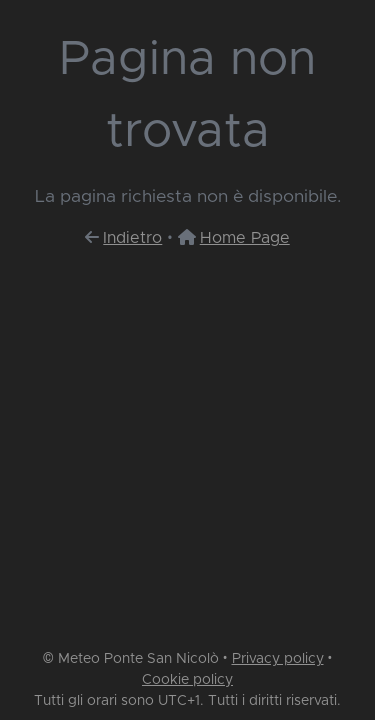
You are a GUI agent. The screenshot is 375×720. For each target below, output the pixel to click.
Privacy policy (278, 659)
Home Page (245, 238)
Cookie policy (187, 680)
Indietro (132, 238)
